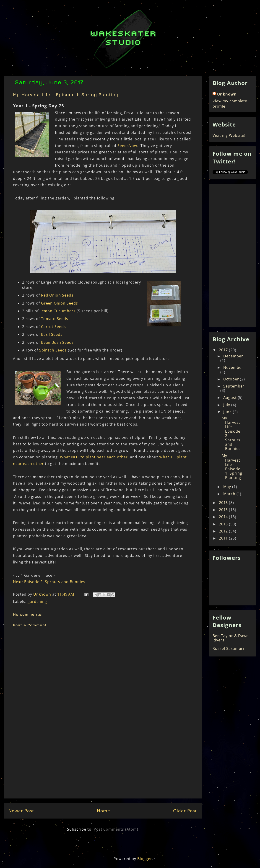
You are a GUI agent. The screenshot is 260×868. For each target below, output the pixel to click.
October (232, 379)
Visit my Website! (229, 135)
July (227, 405)
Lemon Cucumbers (58, 311)
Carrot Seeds (54, 327)
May (228, 487)
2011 (224, 538)
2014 (224, 517)
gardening (37, 602)
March (230, 494)
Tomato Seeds (55, 319)
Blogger (145, 859)
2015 (224, 510)
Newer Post (21, 811)
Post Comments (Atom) (116, 829)
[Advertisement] (103, 765)
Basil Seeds (52, 334)
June (228, 412)
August (231, 398)
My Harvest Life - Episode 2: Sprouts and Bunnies (231, 433)
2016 (224, 503)
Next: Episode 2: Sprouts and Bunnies (49, 582)
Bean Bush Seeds (57, 342)
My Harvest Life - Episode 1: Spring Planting (232, 467)
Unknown (227, 94)
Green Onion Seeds (60, 303)
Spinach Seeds (53, 350)
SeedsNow (127, 146)
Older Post (185, 811)
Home (104, 811)
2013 (224, 524)
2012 (224, 531)
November (233, 367)
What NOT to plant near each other (94, 457)
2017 (224, 350)
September (234, 386)
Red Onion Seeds (57, 295)
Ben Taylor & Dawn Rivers (231, 638)
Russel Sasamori (228, 648)
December (233, 356)
